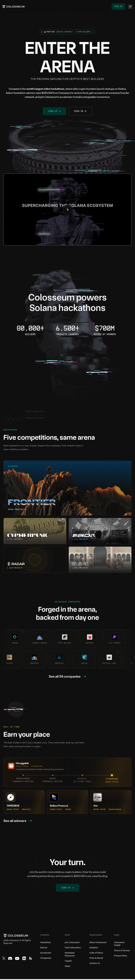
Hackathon (46, 943)
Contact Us (95, 964)
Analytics (94, 948)
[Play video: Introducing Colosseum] (67, 210)
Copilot (68, 962)
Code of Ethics (96, 954)
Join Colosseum (72, 943)
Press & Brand (96, 959)
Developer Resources (70, 955)
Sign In (81, 112)
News (68, 967)
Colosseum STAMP (119, 945)
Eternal (44, 948)
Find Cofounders (73, 948)
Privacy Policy (120, 956)
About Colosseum (98, 943)
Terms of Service (122, 951)
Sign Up (118, 7)
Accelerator (46, 954)
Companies (46, 959)
